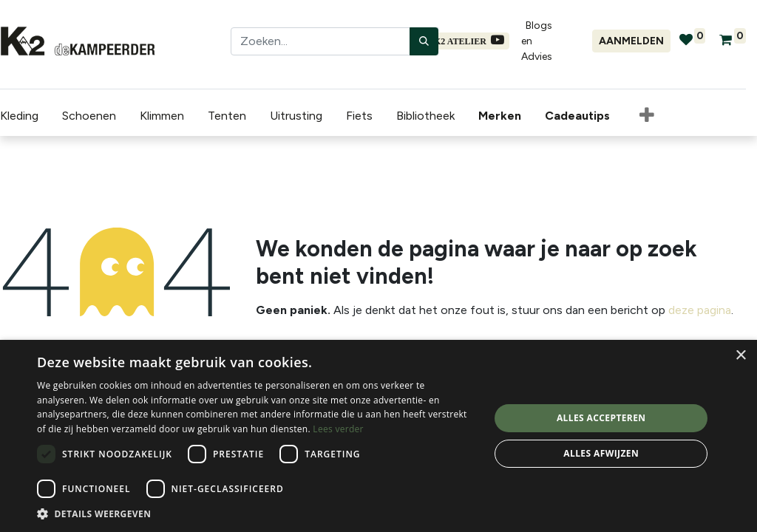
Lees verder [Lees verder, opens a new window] (338, 429)
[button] (647, 116)
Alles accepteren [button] (601, 418)
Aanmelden (631, 41)
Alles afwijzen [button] (601, 453)
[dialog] (378, 436)
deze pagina (700, 310)
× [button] (740, 356)
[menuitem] (503, 116)
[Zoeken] (424, 41)
